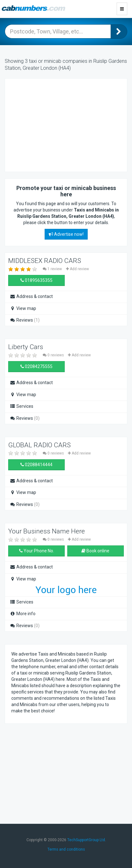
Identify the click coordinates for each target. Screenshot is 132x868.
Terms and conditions (66, 849)
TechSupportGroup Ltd (86, 840)
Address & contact (31, 296)
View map (23, 308)
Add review (77, 269)
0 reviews (54, 355)
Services (22, 406)
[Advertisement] (62, 124)
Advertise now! (66, 234)
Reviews (25, 320)
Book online (95, 551)
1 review (53, 269)
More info (23, 614)
